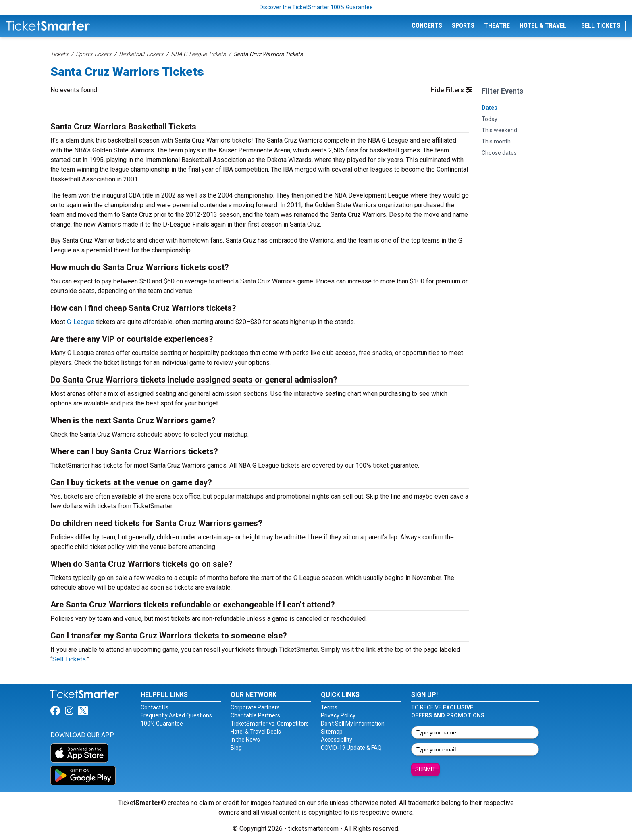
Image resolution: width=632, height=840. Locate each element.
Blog (236, 748)
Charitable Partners (255, 715)
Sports (463, 26)
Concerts (427, 26)
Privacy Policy (338, 715)
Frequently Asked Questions (176, 715)
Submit (425, 769)
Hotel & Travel (543, 26)
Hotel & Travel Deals (256, 732)
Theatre (497, 26)
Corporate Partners (255, 707)
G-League (81, 322)
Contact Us (155, 707)
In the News (245, 740)
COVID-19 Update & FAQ (351, 748)
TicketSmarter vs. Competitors (270, 724)
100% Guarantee (162, 724)
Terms (329, 707)
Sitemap (332, 732)
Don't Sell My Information (353, 724)
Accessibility (337, 740)
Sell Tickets (601, 26)
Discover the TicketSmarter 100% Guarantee (316, 7)
